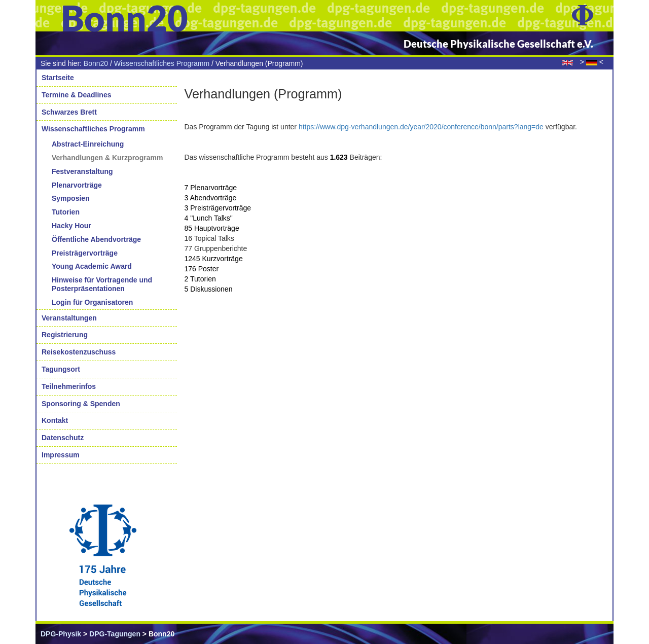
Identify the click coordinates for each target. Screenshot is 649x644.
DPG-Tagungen (115, 634)
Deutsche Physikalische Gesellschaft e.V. (498, 44)
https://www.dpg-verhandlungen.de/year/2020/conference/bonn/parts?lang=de (421, 127)
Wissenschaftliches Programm (162, 63)
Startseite (58, 78)
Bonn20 (96, 63)
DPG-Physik (61, 634)
